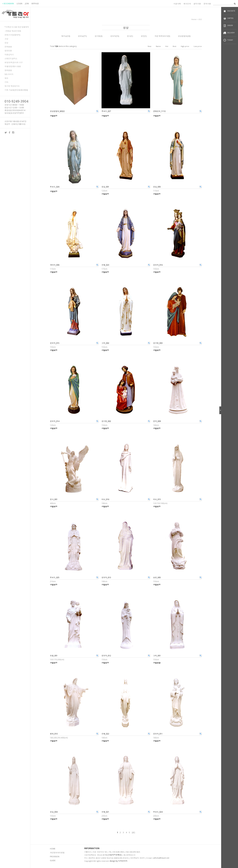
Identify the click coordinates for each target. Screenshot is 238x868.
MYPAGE (35, 4)
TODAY (228, 40)
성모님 (81, 36)
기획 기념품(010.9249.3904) (16, 90)
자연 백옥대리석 (161, 36)
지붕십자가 (9, 55)
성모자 (113, 36)
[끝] (133, 832)
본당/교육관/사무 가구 (14, 62)
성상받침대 (183, 36)
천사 (129, 36)
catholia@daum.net (161, 858)
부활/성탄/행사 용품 (13, 66)
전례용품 (8, 47)
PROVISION (55, 857)
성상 (6, 43)
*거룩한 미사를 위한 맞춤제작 (17, 27)
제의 (6, 78)
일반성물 (8, 51)
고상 (6, 39)
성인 (143, 36)
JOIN (27, 4)
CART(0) (228, 18)
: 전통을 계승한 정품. (13, 31)
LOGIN (20, 4)
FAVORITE (229, 11)
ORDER (228, 26)
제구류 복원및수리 (12, 86)
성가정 (97, 36)
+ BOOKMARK (8, 4)
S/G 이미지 (9, 74)
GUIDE (53, 861)
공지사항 (197, 4)
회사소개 (187, 4)
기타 (6, 82)
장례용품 (8, 70)
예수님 (64, 36)
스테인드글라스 (11, 59)
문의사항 (207, 4)
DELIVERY (229, 33)
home (194, 19)
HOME (53, 849)
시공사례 (177, 4)
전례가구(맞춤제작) (12, 35)
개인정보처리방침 (57, 853)
